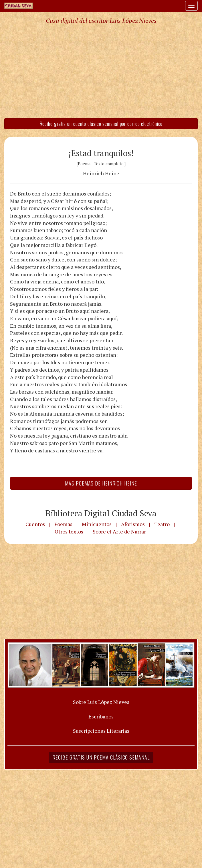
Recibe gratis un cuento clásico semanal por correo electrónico (101, 124)
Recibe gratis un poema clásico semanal (101, 757)
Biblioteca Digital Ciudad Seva (101, 513)
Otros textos (69, 531)
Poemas (63, 524)
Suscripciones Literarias (101, 731)
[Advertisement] (101, 71)
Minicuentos (97, 524)
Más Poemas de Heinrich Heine (101, 483)
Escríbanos (101, 716)
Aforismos (133, 524)
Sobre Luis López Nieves (101, 702)
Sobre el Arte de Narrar (119, 531)
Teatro (162, 524)
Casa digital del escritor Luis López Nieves (101, 21)
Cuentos (35, 524)
